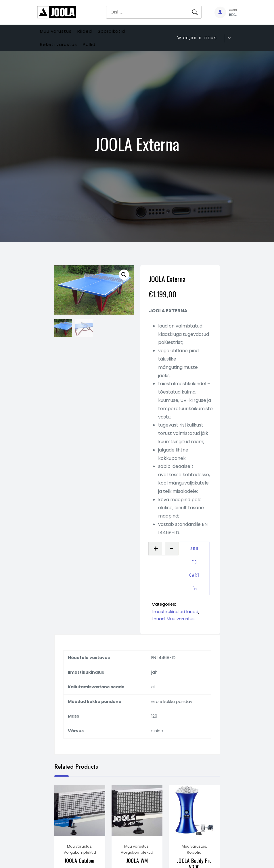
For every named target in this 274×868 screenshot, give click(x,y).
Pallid (98, 51)
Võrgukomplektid (80, 864)
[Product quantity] (164, 558)
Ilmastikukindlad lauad (175, 621)
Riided (94, 33)
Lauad (158, 628)
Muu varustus (59, 33)
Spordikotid (126, 33)
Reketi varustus (61, 51)
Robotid (194, 864)
